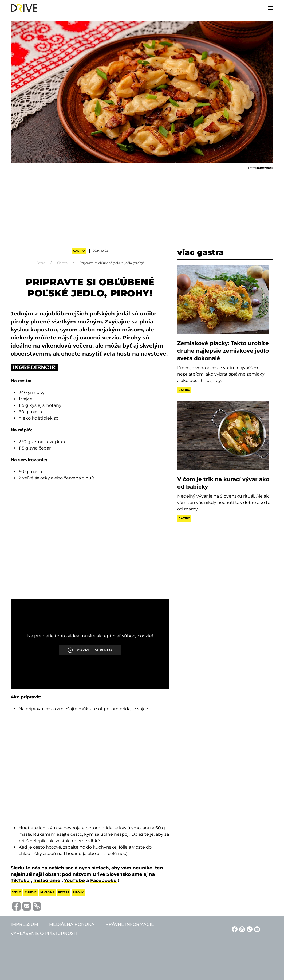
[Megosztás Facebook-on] (16, 906)
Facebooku (103, 880)
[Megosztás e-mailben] (26, 906)
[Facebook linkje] (234, 929)
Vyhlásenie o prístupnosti (44, 933)
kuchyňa (47, 892)
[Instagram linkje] (241, 929)
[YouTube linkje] (256, 929)
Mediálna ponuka (72, 924)
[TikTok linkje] (249, 929)
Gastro (79, 251)
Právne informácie (130, 924)
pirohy (78, 892)
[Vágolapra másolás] (36, 906)
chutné (31, 892)
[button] (271, 8)
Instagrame (47, 880)
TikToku (20, 880)
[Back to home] (24, 8)
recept (64, 892)
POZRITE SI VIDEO (90, 650)
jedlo (17, 892)
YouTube (74, 880)
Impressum (24, 924)
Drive (41, 263)
